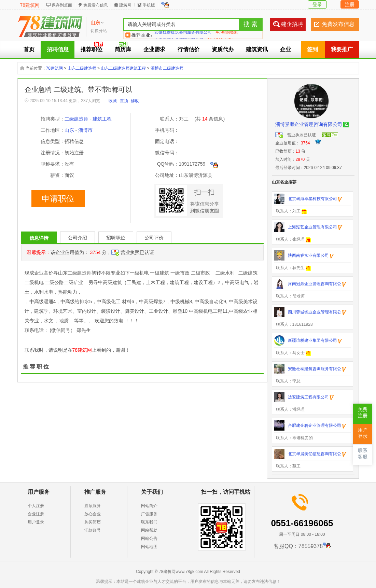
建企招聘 (292, 24)
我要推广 (342, 49)
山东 (69, 130)
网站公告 (149, 538)
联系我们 (149, 522)
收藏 (113, 101)
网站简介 (149, 506)
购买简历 (93, 522)
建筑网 (125, 5)
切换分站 (99, 31)
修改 (135, 101)
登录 (317, 4)
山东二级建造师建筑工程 (123, 68)
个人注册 (36, 506)
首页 (29, 49)
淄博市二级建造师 (167, 68)
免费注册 (363, 413)
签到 (312, 49)
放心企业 (93, 514)
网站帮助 (149, 530)
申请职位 (58, 199)
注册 (350, 4)
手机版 (149, 5)
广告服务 (149, 514)
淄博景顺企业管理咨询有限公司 (309, 124)
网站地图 (149, 547)
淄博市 (85, 130)
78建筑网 (30, 5)
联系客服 (363, 454)
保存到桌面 (62, 5)
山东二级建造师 (82, 68)
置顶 (124, 101)
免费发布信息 (96, 5)
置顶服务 (93, 506)
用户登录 (36, 522)
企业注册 (36, 514)
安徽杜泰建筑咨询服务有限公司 (183, 35)
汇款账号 (93, 530)
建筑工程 (102, 119)
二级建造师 (76, 119)
